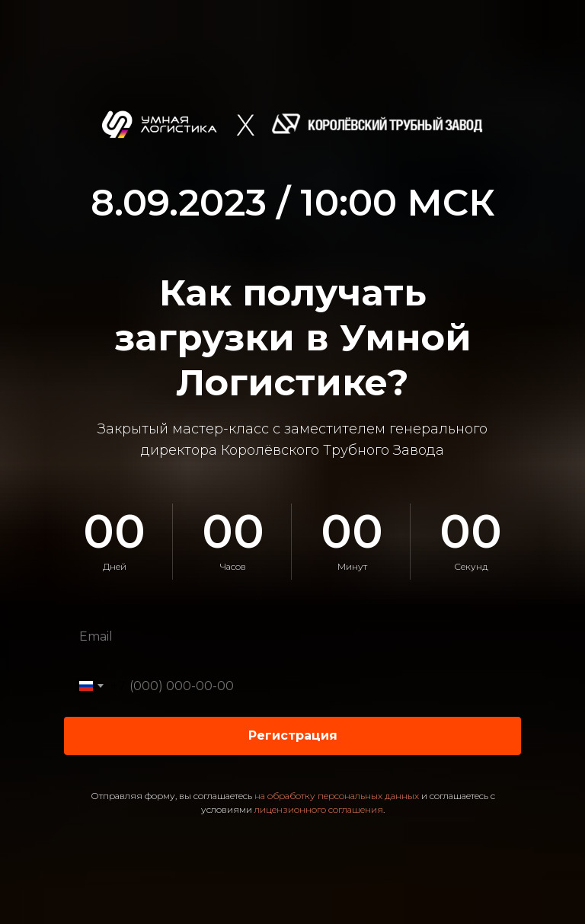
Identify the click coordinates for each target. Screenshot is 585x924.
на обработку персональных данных (337, 796)
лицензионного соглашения (319, 809)
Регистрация (293, 735)
